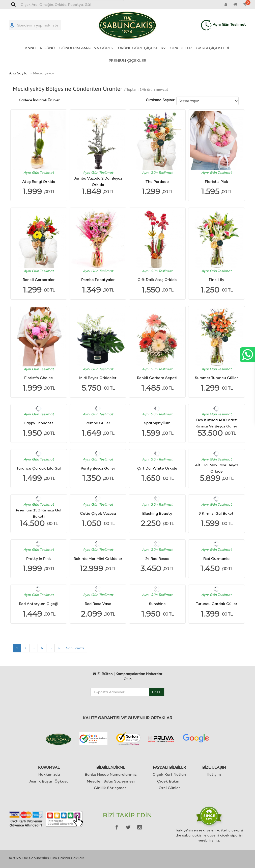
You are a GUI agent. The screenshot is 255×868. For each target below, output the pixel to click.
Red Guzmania (216, 558)
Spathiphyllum (157, 423)
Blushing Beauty (157, 513)
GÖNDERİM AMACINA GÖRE (86, 48)
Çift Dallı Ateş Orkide (157, 280)
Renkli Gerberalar (39, 280)
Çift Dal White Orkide (157, 468)
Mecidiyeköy (44, 73)
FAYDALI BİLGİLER (169, 767)
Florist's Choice (39, 378)
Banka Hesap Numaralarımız (111, 774)
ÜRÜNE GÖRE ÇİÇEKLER (142, 48)
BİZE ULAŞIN (214, 767)
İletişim (214, 774)
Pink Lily (217, 280)
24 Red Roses (157, 558)
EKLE (157, 692)
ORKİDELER (181, 48)
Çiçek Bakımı (169, 781)
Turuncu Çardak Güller (217, 604)
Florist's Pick (217, 181)
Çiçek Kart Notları (169, 774)
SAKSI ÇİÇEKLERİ (213, 48)
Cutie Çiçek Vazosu (98, 513)
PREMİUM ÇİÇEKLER (127, 60)
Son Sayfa (75, 648)
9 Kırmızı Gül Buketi (217, 513)
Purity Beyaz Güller (98, 468)
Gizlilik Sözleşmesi (111, 788)
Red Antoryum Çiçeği (39, 604)
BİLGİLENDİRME (111, 767)
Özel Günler (169, 788)
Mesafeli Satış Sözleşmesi (111, 781)
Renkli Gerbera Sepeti (157, 378)
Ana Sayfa (18, 73)
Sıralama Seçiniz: (161, 100)
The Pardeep (157, 181)
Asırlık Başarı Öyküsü (49, 781)
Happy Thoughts (39, 423)
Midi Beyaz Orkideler (98, 378)
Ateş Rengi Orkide (39, 181)
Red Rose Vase (98, 604)
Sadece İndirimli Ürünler (39, 100)
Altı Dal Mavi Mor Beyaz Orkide (217, 468)
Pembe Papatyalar (98, 280)
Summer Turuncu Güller (216, 378)
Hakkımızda (49, 774)
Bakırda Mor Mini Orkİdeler (98, 558)
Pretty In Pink (39, 558)
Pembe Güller (98, 423)
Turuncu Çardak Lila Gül (39, 468)
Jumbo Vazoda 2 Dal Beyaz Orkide (98, 181)
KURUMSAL (49, 767)
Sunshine (157, 604)
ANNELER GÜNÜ (40, 48)
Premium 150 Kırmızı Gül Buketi (39, 513)
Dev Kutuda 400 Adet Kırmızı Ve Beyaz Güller (216, 423)
